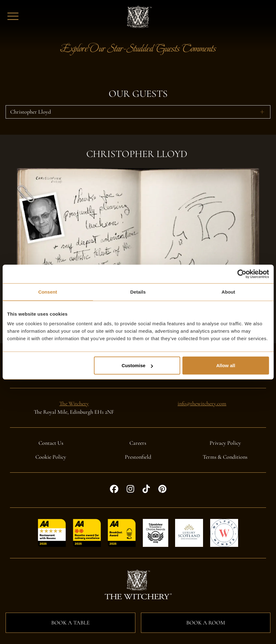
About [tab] (228, 292)
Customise (137, 365)
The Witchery (74, 403)
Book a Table (70, 623)
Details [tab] (138, 292)
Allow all (226, 365)
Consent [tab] (48, 292)
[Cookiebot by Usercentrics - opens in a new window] (242, 274)
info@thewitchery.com (202, 403)
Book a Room (206, 623)
